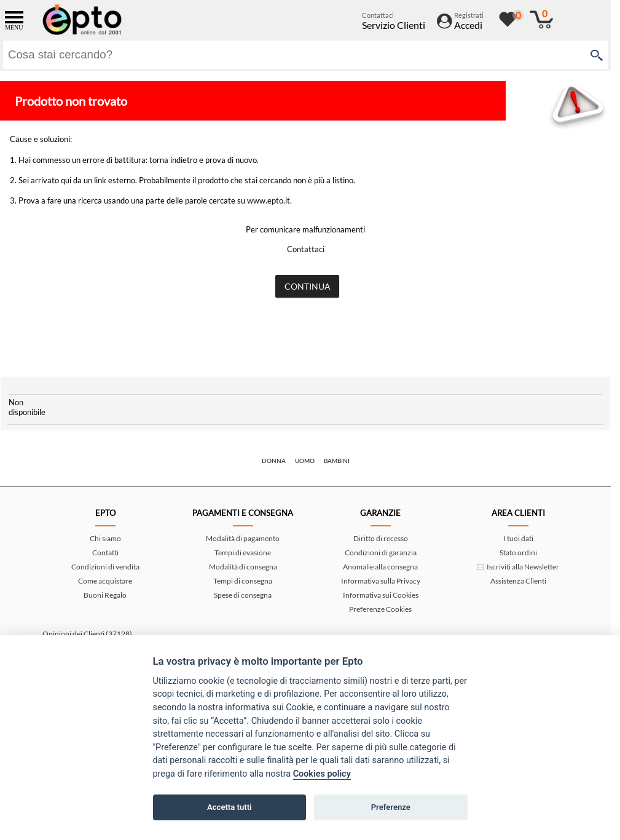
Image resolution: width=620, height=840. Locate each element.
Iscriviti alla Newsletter (518, 567)
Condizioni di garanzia (381, 553)
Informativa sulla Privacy (381, 581)
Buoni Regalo (105, 595)
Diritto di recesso (381, 538)
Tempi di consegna (243, 581)
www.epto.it (269, 200)
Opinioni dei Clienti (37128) (87, 634)
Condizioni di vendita (105, 567)
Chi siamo (105, 538)
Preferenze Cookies (380, 609)
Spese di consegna (243, 595)
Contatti (105, 553)
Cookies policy (322, 774)
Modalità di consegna (243, 567)
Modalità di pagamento (243, 538)
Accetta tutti (230, 807)
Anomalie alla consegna (380, 567)
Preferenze (391, 807)
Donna (274, 461)
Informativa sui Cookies (381, 595)
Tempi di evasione (243, 553)
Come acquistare (105, 581)
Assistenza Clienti (518, 581)
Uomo (305, 461)
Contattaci (306, 249)
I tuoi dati (518, 538)
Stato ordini (518, 553)
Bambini (337, 461)
